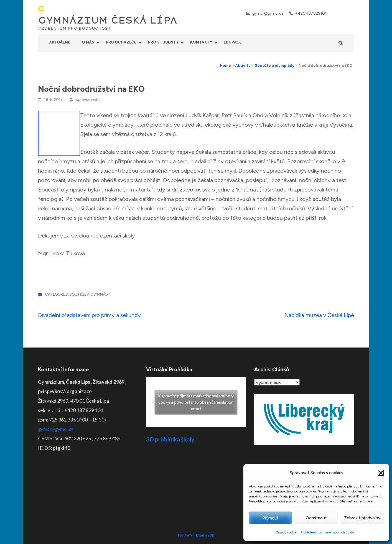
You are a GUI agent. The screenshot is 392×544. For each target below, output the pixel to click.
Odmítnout (316, 518)
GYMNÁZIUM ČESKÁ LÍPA (108, 21)
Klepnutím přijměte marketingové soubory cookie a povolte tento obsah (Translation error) (196, 402)
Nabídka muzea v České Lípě (319, 315)
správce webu (88, 100)
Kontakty (201, 42)
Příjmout (270, 518)
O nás (88, 42)
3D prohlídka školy (170, 439)
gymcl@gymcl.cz (268, 13)
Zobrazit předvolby (362, 518)
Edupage (233, 42)
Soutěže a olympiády (90, 294)
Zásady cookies (287, 532)
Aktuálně (60, 42)
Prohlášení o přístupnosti (239, 536)
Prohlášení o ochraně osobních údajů (327, 532)
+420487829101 (311, 13)
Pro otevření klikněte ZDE (196, 493)
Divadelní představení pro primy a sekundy (89, 315)
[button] (381, 473)
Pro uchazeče (121, 42)
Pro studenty (163, 42)
